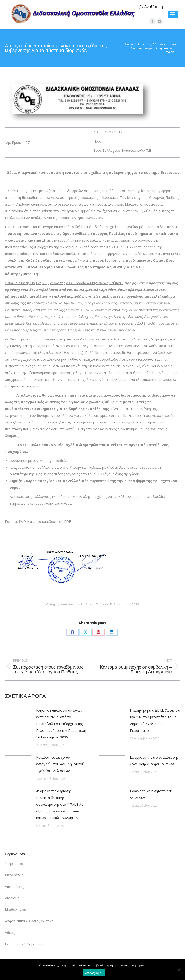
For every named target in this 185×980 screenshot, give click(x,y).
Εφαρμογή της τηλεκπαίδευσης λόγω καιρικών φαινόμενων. (154, 761)
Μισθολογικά (15, 910)
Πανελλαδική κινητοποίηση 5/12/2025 (151, 794)
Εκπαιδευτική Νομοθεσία (25, 944)
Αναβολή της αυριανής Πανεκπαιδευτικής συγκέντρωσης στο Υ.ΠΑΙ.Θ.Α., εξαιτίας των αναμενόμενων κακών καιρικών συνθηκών (60, 804)
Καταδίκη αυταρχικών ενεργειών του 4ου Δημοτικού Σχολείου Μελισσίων (60, 764)
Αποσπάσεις (14, 886)
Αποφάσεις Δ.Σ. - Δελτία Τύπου (83, 604)
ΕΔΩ (22, 522)
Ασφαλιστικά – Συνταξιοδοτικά (29, 921)
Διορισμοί (13, 898)
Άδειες (10, 933)
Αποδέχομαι (94, 973)
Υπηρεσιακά (14, 863)
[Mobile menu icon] (173, 14)
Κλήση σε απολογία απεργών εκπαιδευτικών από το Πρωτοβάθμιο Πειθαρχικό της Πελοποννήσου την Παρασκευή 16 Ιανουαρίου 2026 (61, 724)
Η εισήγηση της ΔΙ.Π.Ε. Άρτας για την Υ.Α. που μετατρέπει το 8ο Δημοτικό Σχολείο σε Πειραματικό (155, 720)
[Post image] (18, 718)
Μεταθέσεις (14, 875)
